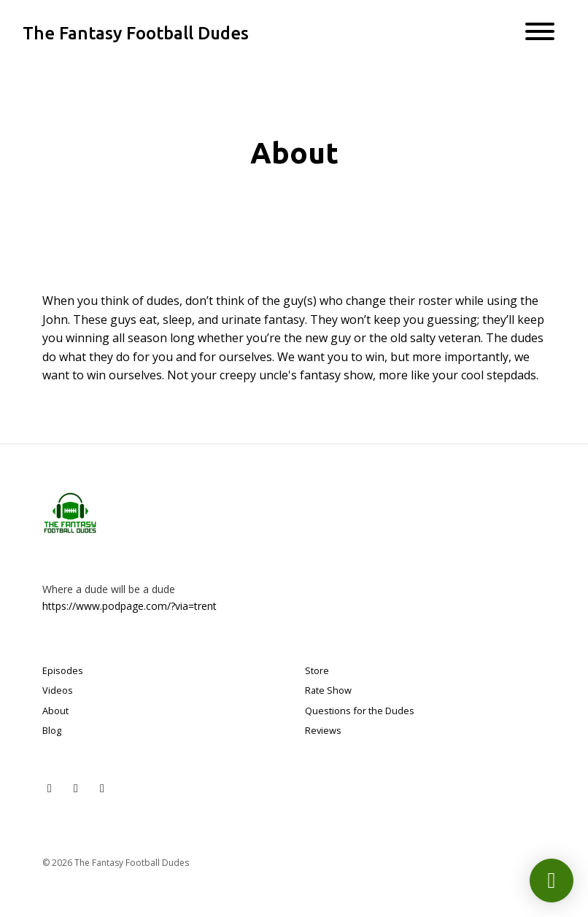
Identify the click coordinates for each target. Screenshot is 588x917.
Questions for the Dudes (360, 711)
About (55, 711)
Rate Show (328, 690)
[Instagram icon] (76, 788)
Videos (58, 690)
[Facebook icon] (102, 788)
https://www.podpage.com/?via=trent (129, 606)
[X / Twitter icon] (50, 788)
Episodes (63, 670)
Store (317, 670)
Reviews (323, 730)
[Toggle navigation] (540, 34)
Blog (52, 730)
